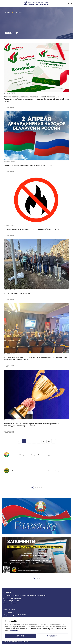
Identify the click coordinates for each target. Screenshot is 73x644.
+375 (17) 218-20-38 (17, 599)
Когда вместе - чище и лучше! (17, 293)
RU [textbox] (69, 3)
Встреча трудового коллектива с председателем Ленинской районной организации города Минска (35, 358)
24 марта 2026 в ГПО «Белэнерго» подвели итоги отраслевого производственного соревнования (32, 425)
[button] (33, 487)
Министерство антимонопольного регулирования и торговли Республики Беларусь (36, 471)
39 (49, 441)
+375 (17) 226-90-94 (14, 601)
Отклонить (52, 636)
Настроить (14, 631)
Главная (7, 13)
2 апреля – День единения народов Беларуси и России (28, 165)
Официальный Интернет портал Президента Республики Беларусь (31, 455)
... (39, 441)
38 (44, 441)
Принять (20, 636)
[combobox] (70, 3)
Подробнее (9, 108)
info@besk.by (12, 603)
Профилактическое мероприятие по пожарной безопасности (31, 229)
